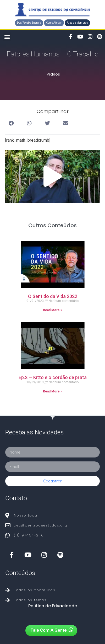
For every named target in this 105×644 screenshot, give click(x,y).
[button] (29, 23)
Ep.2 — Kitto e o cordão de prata (53, 377)
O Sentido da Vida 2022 (53, 296)
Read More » (52, 310)
